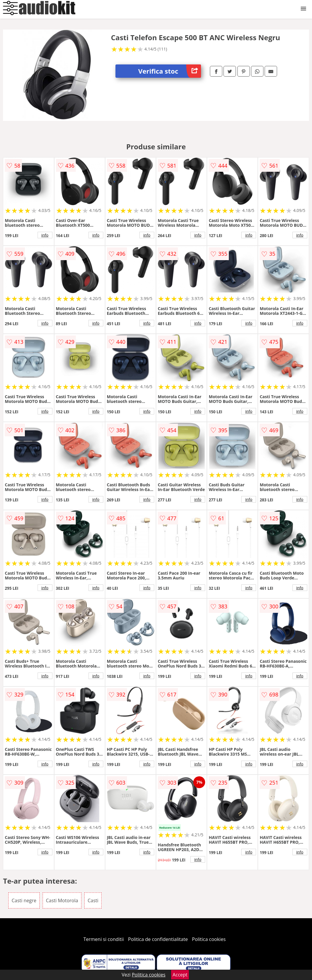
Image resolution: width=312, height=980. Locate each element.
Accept (180, 975)
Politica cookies (209, 939)
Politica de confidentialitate (158, 939)
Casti (93, 900)
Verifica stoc (170, 71)
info (45, 235)
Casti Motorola (62, 900)
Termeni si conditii (104, 939)
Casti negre (24, 900)
